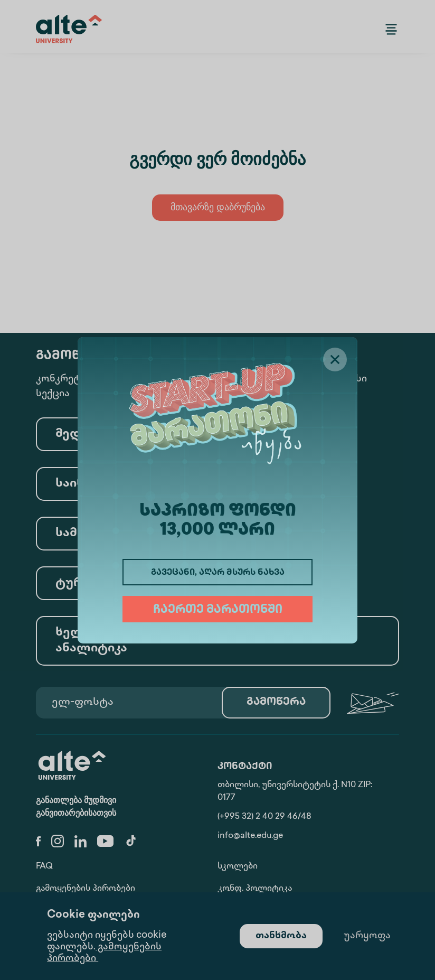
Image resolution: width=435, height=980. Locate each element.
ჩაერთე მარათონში (218, 610)
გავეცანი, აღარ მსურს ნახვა (218, 573)
